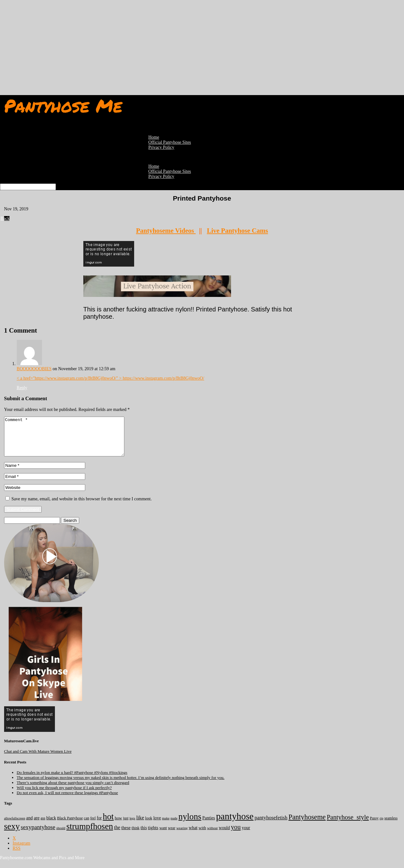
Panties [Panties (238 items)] (209, 826)
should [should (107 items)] (61, 835)
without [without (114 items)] (212, 835)
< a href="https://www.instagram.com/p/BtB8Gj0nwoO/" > (70, 378)
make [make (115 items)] (166, 826)
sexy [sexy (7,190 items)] (12, 834)
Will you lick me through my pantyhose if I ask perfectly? (64, 795)
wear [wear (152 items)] (172, 835)
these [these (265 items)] (126, 835)
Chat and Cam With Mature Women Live (38, 759)
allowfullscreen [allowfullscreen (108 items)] (15, 826)
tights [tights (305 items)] (153, 835)
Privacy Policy (161, 147)
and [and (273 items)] (30, 825)
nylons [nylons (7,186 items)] (190, 824)
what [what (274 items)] (193, 835)
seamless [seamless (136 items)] (391, 826)
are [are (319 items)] (37, 825)
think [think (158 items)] (136, 835)
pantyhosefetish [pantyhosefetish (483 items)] (271, 825)
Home (154, 166)
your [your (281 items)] (246, 835)
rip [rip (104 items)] (382, 826)
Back (7, 218)
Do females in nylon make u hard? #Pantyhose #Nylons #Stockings (72, 780)
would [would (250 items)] (224, 835)
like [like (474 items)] (140, 825)
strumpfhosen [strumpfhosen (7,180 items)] (90, 834)
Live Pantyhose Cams (237, 231)
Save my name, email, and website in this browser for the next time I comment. (81, 506)
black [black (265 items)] (51, 825)
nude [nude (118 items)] (174, 826)
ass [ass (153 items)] (43, 826)
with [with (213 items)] (202, 835)
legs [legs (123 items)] (132, 826)
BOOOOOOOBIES (34, 369)
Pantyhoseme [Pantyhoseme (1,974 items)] (307, 825)
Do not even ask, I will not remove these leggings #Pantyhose (67, 800)
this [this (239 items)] (144, 835)
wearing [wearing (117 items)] (182, 835)
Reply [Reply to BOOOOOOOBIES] (22, 388)
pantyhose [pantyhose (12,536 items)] (235, 824)
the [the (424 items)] (117, 835)
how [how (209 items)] (119, 826)
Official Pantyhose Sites (170, 171)
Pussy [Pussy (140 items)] (374, 826)
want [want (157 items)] (163, 835)
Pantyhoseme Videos (166, 231)
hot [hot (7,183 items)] (108, 824)
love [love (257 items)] (157, 825)
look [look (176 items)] (149, 826)
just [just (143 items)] (126, 826)
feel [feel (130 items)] (93, 826)
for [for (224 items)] (99, 826)
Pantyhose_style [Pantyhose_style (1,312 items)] (348, 825)
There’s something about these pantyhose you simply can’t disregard (73, 790)
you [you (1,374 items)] (236, 835)
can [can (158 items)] (87, 826)
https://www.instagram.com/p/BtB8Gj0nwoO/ (163, 378)
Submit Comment (23, 517)
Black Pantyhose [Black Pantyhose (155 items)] (70, 826)
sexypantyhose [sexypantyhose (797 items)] (38, 835)
